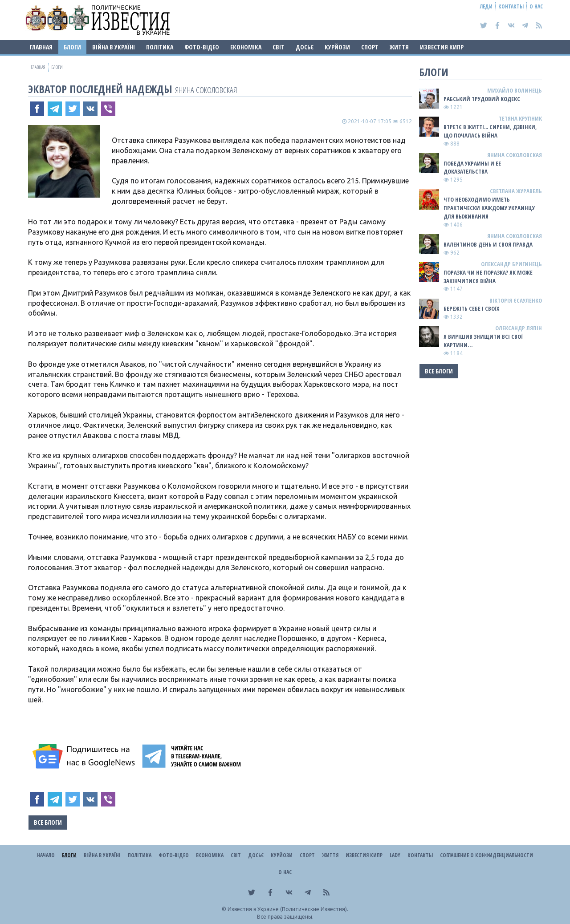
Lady (395, 855)
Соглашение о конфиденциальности (487, 855)
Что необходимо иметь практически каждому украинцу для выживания (489, 208)
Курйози (337, 47)
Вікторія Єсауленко (516, 300)
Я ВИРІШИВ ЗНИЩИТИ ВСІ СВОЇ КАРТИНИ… (483, 341)
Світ (279, 47)
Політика (160, 47)
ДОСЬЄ (305, 47)
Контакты (511, 6)
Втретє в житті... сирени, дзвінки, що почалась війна (490, 131)
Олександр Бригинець (511, 264)
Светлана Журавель (516, 191)
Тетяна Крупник (520, 118)
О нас (536, 6)
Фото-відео (202, 47)
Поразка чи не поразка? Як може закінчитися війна (488, 277)
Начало (46, 855)
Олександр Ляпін (519, 328)
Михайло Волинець (515, 90)
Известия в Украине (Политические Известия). (288, 909)
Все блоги (48, 822)
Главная (41, 47)
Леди (486, 6)
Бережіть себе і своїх (471, 308)
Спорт (370, 47)
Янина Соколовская (206, 90)
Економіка (246, 47)
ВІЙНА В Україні (114, 47)
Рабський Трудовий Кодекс (482, 99)
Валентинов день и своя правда (488, 244)
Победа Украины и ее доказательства (472, 168)
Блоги (72, 47)
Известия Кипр (442, 47)
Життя (399, 47)
